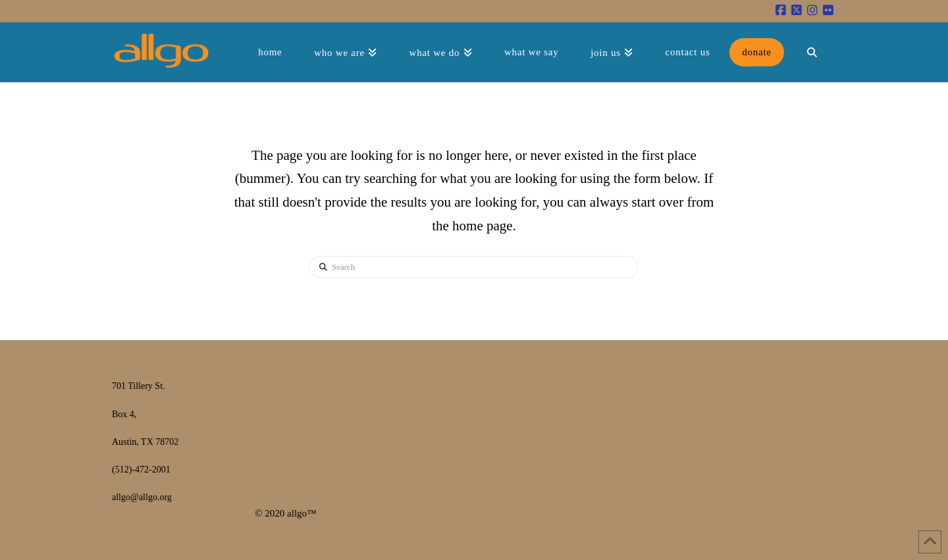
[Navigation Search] (812, 52)
